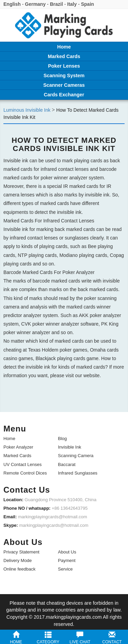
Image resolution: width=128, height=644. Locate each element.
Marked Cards (17, 456)
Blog (62, 439)
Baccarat (67, 464)
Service (65, 569)
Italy (72, 4)
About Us (67, 552)
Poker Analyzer (18, 447)
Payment (67, 560)
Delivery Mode (18, 560)
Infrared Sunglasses (78, 473)
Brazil (56, 4)
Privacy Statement (22, 552)
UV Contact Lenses (23, 464)
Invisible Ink (70, 447)
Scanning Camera (76, 456)
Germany (35, 4)
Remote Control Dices (25, 473)
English (12, 4)
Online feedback (19, 569)
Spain (87, 4)
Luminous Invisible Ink (27, 110)
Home (9, 439)
